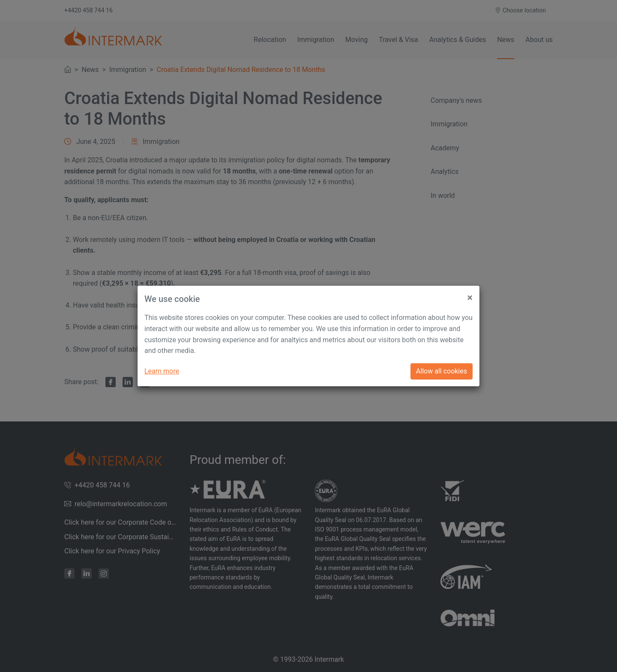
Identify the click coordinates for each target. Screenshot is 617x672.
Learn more (162, 371)
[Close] (470, 294)
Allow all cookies (442, 371)
